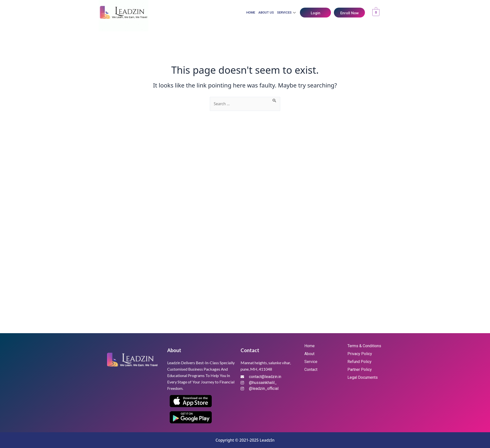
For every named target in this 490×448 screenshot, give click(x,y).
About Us (266, 12)
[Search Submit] (275, 100)
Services (287, 12)
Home (251, 12)
